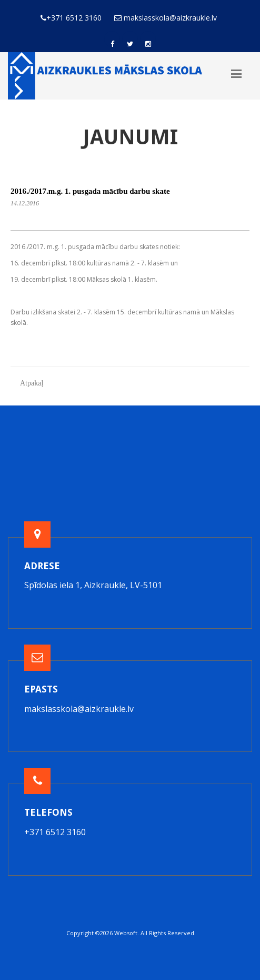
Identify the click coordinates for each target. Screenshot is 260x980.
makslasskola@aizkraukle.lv (79, 709)
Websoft (126, 933)
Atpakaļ (32, 383)
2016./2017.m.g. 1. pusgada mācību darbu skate (90, 191)
